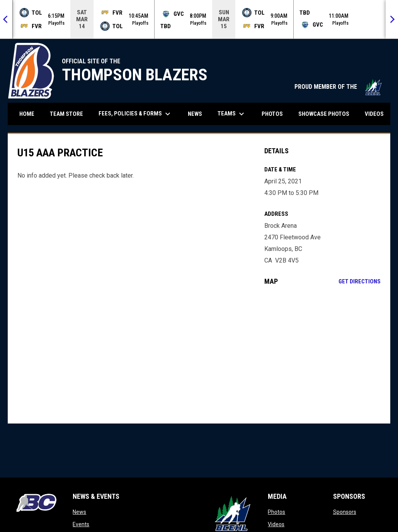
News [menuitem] (195, 114)
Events (81, 524)
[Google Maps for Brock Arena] (322, 354)
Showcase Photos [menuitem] (327, 114)
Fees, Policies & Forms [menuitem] (135, 114)
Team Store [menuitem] (69, 114)
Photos (276, 512)
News (79, 512)
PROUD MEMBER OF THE (338, 87)
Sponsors (345, 512)
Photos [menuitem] (272, 114)
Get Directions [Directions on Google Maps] (360, 281)
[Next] (392, 19)
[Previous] (6, 19)
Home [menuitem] (27, 114)
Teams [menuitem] (232, 114)
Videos (276, 524)
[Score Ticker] (199, 19)
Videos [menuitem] (374, 114)
